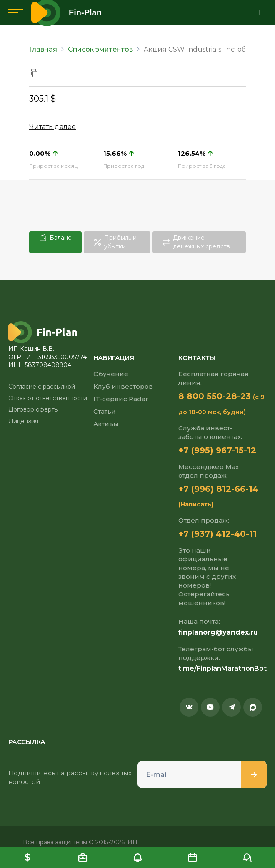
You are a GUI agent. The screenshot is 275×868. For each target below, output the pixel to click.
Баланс (55, 238)
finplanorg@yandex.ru (218, 632)
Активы (106, 424)
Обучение (111, 374)
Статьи (105, 411)
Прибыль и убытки (115, 242)
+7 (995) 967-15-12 (217, 450)
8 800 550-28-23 (215, 396)
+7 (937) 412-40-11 (217, 534)
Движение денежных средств (196, 242)
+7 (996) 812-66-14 (218, 489)
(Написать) (196, 504)
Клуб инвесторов (123, 386)
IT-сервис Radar (121, 399)
